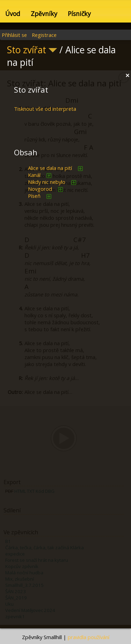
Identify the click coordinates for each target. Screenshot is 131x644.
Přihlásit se (14, 35)
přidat (80, 169)
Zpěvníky (44, 14)
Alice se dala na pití (50, 168)
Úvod (13, 14)
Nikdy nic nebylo (47, 182)
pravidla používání (89, 637)
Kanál (34, 175)
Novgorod (40, 189)
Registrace (44, 35)
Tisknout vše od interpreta (45, 109)
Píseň (34, 196)
